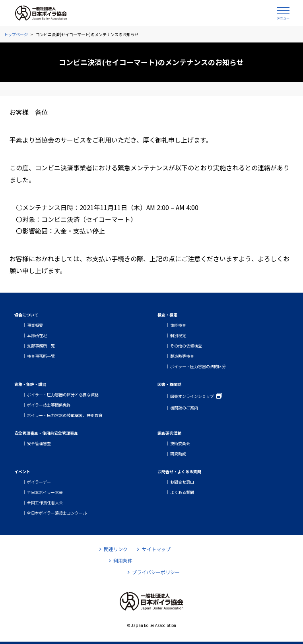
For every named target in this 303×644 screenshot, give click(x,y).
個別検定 (178, 335)
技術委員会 (180, 443)
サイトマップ (154, 549)
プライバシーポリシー (154, 572)
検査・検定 (167, 315)
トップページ (16, 34)
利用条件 (121, 560)
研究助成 (178, 454)
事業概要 (35, 325)
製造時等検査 (182, 356)
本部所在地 (37, 335)
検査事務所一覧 (41, 356)
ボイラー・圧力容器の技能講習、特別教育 (65, 415)
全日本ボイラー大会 (45, 492)
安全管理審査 (39, 443)
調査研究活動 (169, 433)
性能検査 (178, 325)
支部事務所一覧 (41, 346)
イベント (22, 471)
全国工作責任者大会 (45, 502)
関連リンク (114, 549)
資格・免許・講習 (30, 384)
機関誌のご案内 (184, 408)
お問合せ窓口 (182, 482)
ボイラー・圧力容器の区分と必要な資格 (63, 394)
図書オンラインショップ (192, 396)
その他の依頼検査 (186, 346)
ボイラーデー (39, 482)
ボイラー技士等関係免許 (49, 405)
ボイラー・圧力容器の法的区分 (198, 366)
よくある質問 (182, 492)
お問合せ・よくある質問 (179, 471)
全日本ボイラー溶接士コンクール (57, 513)
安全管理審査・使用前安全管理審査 (46, 433)
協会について (26, 315)
